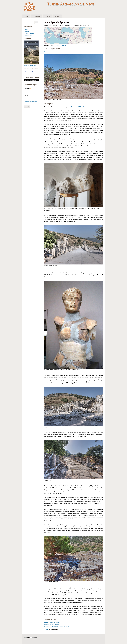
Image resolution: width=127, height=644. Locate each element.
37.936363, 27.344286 (60, 45)
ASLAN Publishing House (30, 65)
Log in (47, 629)
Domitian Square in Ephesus (52, 625)
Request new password (31, 102)
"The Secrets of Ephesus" (77, 107)
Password (27, 95)
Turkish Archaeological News (71, 4)
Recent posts (36, 16)
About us (48, 16)
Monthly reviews (29, 33)
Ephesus (47, 52)
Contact (57, 16)
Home (26, 16)
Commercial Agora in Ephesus (52, 623)
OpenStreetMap (83, 43)
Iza (52, 26)
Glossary (27, 31)
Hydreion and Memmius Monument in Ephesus (57, 627)
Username (27, 89)
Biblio (26, 29)
